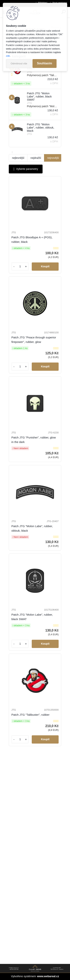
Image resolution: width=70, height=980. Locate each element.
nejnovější (53, 158)
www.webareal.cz (48, 976)
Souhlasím (45, 63)
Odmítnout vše (19, 64)
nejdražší (36, 158)
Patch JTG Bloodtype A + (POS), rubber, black (32, 240)
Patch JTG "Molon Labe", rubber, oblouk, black (32, 528)
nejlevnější (18, 158)
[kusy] (20, 266)
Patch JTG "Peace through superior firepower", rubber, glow (34, 340)
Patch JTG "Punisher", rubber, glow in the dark (34, 440)
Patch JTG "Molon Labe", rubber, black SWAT (32, 617)
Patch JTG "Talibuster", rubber (30, 715)
